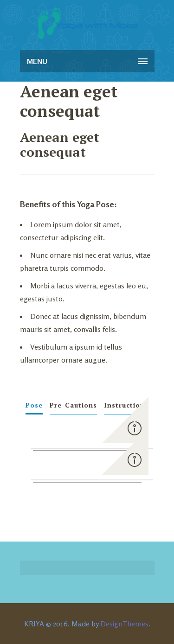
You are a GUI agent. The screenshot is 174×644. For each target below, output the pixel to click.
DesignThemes (124, 624)
